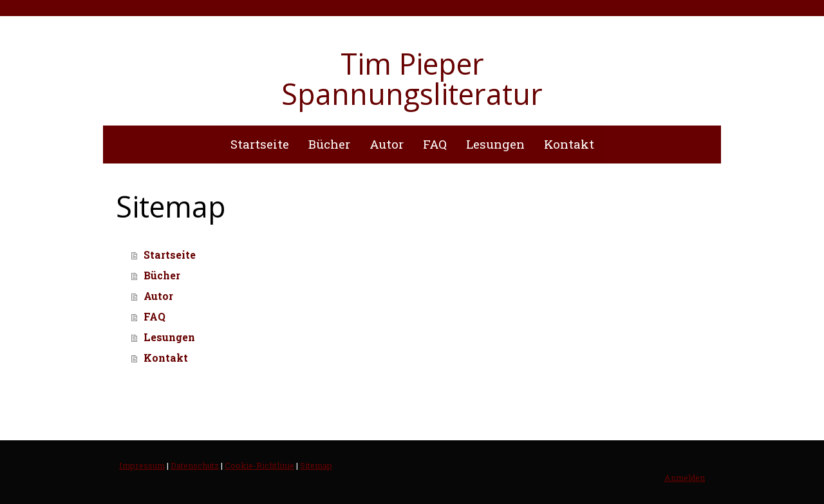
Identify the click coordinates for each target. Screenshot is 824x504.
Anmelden (685, 478)
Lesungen (495, 144)
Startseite (260, 144)
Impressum (142, 465)
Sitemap (316, 465)
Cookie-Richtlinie (259, 465)
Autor (387, 144)
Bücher (329, 144)
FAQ (435, 144)
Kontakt (569, 144)
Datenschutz (195, 465)
